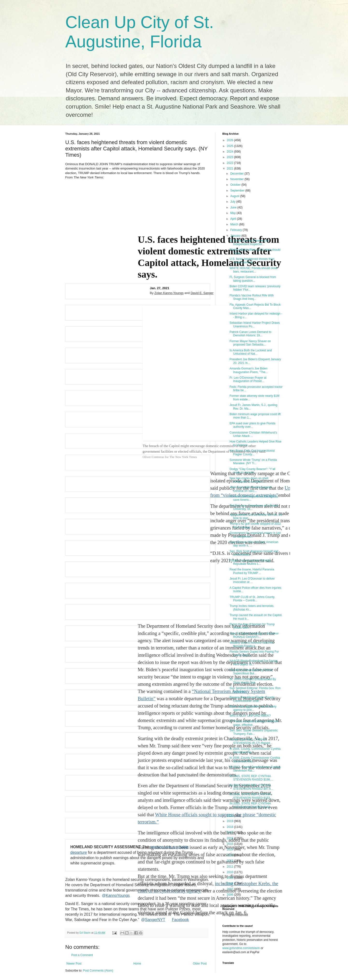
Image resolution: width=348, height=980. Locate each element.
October (236, 185)
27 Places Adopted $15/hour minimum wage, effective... (254, 723)
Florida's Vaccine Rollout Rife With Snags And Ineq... (252, 297)
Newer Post (74, 964)
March (235, 224)
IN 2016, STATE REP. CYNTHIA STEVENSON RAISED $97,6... (251, 787)
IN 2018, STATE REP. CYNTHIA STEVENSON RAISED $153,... (251, 796)
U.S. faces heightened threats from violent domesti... (252, 261)
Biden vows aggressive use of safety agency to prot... (253, 708)
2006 (231, 895)
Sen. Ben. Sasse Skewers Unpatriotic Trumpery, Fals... (254, 732)
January (236, 236)
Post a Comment (82, 955)
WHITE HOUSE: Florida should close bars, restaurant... (254, 270)
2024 (231, 152)
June (234, 207)
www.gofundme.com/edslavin (241, 948)
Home (137, 964)
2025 (231, 146)
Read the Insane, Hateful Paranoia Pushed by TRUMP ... (252, 571)
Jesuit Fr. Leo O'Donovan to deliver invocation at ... (252, 580)
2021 (231, 169)
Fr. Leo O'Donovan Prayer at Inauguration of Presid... (248, 379)
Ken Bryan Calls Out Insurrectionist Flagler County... (252, 452)
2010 (231, 872)
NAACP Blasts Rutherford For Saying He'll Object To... (254, 663)
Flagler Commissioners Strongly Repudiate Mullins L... (250, 562)
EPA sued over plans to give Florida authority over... (252, 425)
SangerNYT (153, 920)
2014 (231, 849)
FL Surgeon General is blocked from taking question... (253, 279)
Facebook (180, 920)
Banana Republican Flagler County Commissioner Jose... (252, 699)
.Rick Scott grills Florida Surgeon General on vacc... (251, 489)
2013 (231, 855)
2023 (231, 157)
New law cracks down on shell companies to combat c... (249, 480)
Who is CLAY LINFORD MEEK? (250, 716)
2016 (231, 838)
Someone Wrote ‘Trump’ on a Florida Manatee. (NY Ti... (253, 462)
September (238, 191)
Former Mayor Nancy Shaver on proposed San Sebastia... (250, 343)
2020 (231, 816)
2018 (231, 827)
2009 (231, 878)
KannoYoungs (116, 896)
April (234, 219)
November (237, 179)
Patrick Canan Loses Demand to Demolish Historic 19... (250, 334)
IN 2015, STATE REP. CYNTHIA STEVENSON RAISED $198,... (251, 778)
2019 (231, 821)
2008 (231, 884)
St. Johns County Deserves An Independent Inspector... (249, 242)
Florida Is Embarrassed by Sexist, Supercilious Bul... (251, 672)
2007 (231, 889)
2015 (231, 844)
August (235, 196)
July (233, 202)
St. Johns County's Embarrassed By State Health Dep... (253, 681)
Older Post (200, 964)
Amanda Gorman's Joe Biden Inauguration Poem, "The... (249, 370)
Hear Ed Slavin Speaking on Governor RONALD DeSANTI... (254, 635)
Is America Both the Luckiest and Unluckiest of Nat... (251, 352)
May (233, 213)
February (236, 230)
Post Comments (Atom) (98, 971)
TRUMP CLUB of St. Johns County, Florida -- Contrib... (252, 599)
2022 (231, 163)
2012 (231, 861)
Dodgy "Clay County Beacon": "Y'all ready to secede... (252, 471)
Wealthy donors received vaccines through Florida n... (252, 644)
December (237, 174)
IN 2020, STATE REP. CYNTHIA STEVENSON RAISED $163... (251, 805)
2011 (231, 867)
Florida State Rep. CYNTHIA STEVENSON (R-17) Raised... (251, 741)
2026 (231, 140)
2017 (231, 833)
